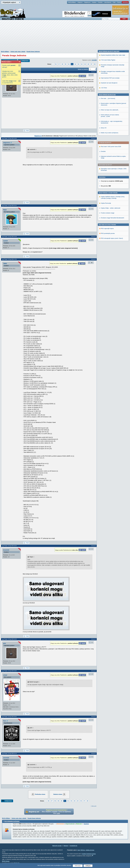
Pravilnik (100, 2)
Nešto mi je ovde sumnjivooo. (110, 267)
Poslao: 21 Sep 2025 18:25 (10, 546)
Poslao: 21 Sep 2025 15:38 (10, 237)
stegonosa (6, 143)
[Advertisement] (65, 36)
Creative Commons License (89, 854)
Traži (114, 2)
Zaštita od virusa (90, 850)
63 (79, 64)
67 (92, 64)
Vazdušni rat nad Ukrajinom (109, 217)
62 (75, 64)
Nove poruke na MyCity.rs (107, 229)
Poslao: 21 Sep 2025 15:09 (10, 138)
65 (85, 64)
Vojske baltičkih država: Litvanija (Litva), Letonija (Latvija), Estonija (113, 138)
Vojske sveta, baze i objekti (18, 52)
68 (95, 64)
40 (92, 263)
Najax (5, 210)
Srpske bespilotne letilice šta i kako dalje (113, 189)
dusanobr (6, 550)
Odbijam (88, 866)
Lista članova (108, 2)
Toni (4, 721)
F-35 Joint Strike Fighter (108, 194)
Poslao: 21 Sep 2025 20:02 (10, 717)
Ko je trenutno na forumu (12, 821)
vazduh (5, 241)
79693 (5, 264)
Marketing (125, 2)
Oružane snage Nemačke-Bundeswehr (113, 158)
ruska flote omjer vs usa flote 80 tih (9, 82)
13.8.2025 (94, 60)
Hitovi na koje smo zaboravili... (110, 244)
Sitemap (66, 846)
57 (59, 64)
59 (66, 64)
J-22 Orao (104, 222)
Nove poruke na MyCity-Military (109, 185)
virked (5, 675)
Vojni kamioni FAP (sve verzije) (110, 212)
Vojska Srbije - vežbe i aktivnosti (111, 148)
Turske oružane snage (108, 153)
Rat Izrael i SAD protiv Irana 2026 (111, 87)
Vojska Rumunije (106, 143)
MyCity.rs (83, 850)
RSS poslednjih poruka (108, 174)
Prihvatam (78, 866)
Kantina (94, 2)
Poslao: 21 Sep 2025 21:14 (10, 754)
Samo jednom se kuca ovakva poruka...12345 (110, 250)
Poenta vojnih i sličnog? (9, 66)
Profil (27, 131)
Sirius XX (104, 262)
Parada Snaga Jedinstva (33, 52)
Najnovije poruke (57, 846)
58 (62, 64)
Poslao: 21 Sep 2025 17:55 (10, 259)
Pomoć (119, 2)
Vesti (79, 850)
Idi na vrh (94, 806)
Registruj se (87, 2)
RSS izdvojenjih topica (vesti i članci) (112, 179)
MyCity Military (72, 2)
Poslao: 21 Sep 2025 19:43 (10, 639)
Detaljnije (86, 824)
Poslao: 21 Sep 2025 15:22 (10, 206)
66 (88, 64)
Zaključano (25, 61)
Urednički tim (74, 846)
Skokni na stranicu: (83, 69)
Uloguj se (80, 2)
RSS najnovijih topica (107, 169)
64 (82, 64)
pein (5, 643)
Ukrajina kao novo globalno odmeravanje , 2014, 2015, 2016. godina (10, 74)
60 (69, 64)
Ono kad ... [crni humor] (108, 233)
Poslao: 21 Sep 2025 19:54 (10, 671)
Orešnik (103, 92)
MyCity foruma (6, 861)
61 (72, 64)
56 (56, 64)
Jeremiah (6, 758)
